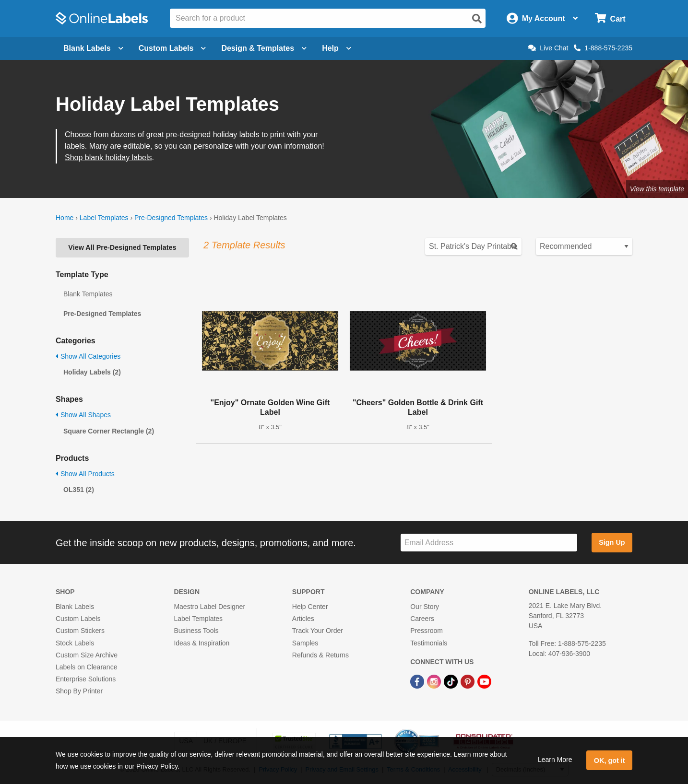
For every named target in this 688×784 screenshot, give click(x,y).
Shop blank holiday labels (108, 158)
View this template (657, 189)
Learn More (555, 760)
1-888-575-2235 (603, 48)
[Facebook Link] (418, 681)
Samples (305, 643)
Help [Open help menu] (337, 48)
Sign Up (612, 542)
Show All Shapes (83, 415)
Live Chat (548, 48)
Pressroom (427, 631)
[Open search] (477, 19)
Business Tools (196, 631)
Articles (303, 619)
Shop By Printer (79, 691)
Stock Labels (75, 643)
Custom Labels (78, 619)
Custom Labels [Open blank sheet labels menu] (172, 48)
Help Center (310, 607)
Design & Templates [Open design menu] (264, 48)
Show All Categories (88, 356)
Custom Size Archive (87, 655)
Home (65, 218)
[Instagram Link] (435, 681)
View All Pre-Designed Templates (122, 247)
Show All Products (85, 474)
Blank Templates (88, 294)
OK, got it (610, 761)
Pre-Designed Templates (171, 218)
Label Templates (104, 218)
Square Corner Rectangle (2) (109, 431)
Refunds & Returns (320, 655)
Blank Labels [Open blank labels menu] (93, 48)
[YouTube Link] (484, 681)
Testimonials (429, 643)
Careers (422, 619)
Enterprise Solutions (86, 679)
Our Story (425, 607)
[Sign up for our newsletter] (489, 543)
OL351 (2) (79, 490)
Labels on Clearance (86, 667)
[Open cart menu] (610, 18)
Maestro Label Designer (209, 607)
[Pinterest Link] (469, 681)
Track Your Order (318, 631)
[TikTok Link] (452, 681)
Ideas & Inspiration (202, 643)
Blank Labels (75, 607)
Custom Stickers (80, 631)
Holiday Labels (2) (92, 372)
